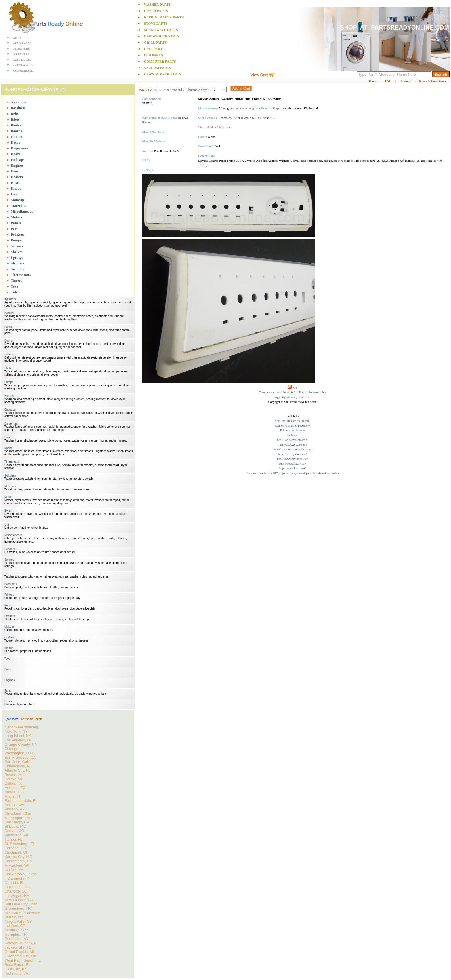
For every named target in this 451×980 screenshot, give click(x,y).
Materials (18, 206)
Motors (16, 217)
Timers (16, 280)
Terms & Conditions (432, 81)
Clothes (17, 137)
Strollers (17, 263)
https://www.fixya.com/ (293, 464)
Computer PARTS (160, 62)
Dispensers (19, 148)
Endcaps (18, 160)
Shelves (17, 252)
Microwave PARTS (161, 30)
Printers (17, 234)
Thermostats (21, 275)
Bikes (15, 119)
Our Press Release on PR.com (293, 421)
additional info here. (218, 127)
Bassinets (18, 108)
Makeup (17, 200)
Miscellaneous (22, 211)
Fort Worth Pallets (31, 719)
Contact (405, 81)
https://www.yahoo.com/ (293, 454)
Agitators (18, 102)
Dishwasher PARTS (162, 36)
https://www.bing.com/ (293, 468)
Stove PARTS (156, 24)
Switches (18, 269)
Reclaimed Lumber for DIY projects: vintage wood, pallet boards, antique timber (293, 473)
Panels (16, 223)
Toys (14, 286)
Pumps (16, 240)
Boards (16, 131)
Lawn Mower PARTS (163, 74)
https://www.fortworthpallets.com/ (293, 449)
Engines (17, 165)
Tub (14, 292)
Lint (14, 194)
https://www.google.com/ (292, 445)
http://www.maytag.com (245, 108)
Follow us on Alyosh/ (293, 430)
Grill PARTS (155, 43)
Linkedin (293, 435)
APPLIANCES (22, 43)
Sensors (17, 246)
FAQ (388, 81)
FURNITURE (22, 49)
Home (373, 81)
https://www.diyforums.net (292, 459)
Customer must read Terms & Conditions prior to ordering (292, 392)
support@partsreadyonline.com (293, 397)
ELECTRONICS (23, 65)
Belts (15, 114)
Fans (15, 171)
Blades (16, 125)
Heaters (17, 177)
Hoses (15, 183)
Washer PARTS (157, 5)
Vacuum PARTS (157, 68)
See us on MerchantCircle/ (293, 440)
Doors (15, 154)
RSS (295, 388)
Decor (15, 142)
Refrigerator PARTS (164, 17)
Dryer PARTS (156, 11)
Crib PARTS (154, 49)
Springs (17, 257)
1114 (201, 165)
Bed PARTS (154, 55)
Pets (14, 229)
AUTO (17, 38)
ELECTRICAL (22, 60)
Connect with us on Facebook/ (293, 426)
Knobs (16, 188)
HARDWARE (21, 54)
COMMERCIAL (23, 71)
